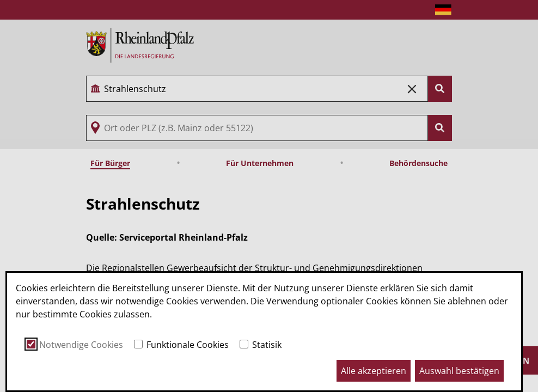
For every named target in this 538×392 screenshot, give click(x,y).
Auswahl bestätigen (459, 371)
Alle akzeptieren (374, 371)
